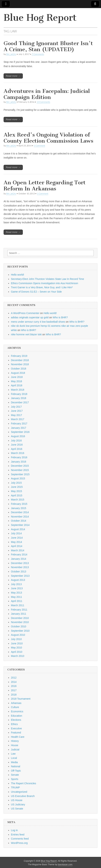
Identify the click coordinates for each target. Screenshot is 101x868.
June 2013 (17, 588)
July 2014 (16, 533)
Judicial (15, 750)
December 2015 (20, 466)
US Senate (17, 809)
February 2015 (19, 504)
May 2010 (16, 648)
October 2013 (19, 572)
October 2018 (19, 369)
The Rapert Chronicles (24, 783)
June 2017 (17, 411)
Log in (14, 830)
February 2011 (19, 610)
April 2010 (17, 652)
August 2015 (18, 478)
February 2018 (19, 394)
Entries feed (18, 835)
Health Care (18, 737)
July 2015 (16, 483)
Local (14, 758)
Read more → (13, 76)
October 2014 (19, 521)
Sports (15, 779)
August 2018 (18, 373)
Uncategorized (19, 792)
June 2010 (17, 643)
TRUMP (15, 787)
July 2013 (16, 584)
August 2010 (18, 635)
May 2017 (16, 415)
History (15, 741)
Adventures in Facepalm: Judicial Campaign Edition (47, 94)
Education (17, 716)
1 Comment (39, 146)
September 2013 (20, 576)
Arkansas (16, 703)
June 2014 (17, 538)
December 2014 (20, 512)
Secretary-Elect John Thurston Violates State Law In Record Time (47, 279)
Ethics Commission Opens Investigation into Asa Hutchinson (44, 283)
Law (13, 754)
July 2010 (16, 639)
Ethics (14, 724)
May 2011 (16, 597)
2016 (14, 686)
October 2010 (19, 626)
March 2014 (18, 550)
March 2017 (18, 419)
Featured (16, 733)
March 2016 (18, 453)
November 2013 (20, 567)
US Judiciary (18, 804)
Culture (15, 707)
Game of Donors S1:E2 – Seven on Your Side (36, 292)
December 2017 (20, 402)
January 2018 (19, 398)
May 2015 (16, 491)
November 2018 (20, 364)
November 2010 (20, 622)
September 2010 (20, 631)
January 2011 (19, 614)
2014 (14, 682)
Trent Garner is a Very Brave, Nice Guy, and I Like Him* (42, 287)
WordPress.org (19, 843)
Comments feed (20, 839)
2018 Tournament (21, 699)
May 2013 (16, 593)
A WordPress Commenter (25, 313)
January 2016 (19, 462)
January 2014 (19, 559)
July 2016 (16, 441)
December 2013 (20, 563)
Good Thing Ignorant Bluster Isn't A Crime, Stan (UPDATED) (48, 46)
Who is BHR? (60, 317)
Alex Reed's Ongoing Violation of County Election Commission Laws (48, 138)
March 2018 (18, 390)
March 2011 (18, 605)
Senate (15, 775)
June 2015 (17, 487)
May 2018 (16, 381)
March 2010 (18, 656)
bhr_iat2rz (11, 54)
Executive (16, 728)
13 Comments (43, 102)
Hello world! (17, 275)
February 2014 (19, 555)
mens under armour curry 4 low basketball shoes (38, 322)
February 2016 (19, 457)
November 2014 (20, 517)
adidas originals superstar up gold (30, 317)
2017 (14, 690)
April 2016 (17, 449)
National (16, 766)
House (15, 745)
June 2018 (17, 377)
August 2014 (18, 529)
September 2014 (20, 525)
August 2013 (18, 580)
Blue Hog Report (40, 18)
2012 (14, 678)
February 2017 (19, 424)
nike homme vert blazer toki (26, 334)
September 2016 (20, 432)
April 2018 (17, 385)
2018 (14, 695)
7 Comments (38, 54)
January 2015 (19, 508)
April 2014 (17, 546)
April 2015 (17, 495)
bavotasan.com (65, 865)
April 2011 (17, 601)
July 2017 (16, 407)
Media (14, 762)
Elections (16, 720)
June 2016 (17, 445)
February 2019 (19, 356)
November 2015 (20, 470)
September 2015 (20, 474)
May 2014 (16, 542)
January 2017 (19, 428)
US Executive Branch (23, 796)
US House (17, 800)
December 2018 (20, 360)
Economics (17, 711)
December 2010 (20, 618)
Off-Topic (16, 771)
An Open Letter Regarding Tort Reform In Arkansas (45, 186)
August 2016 (18, 436)
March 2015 (18, 500)
